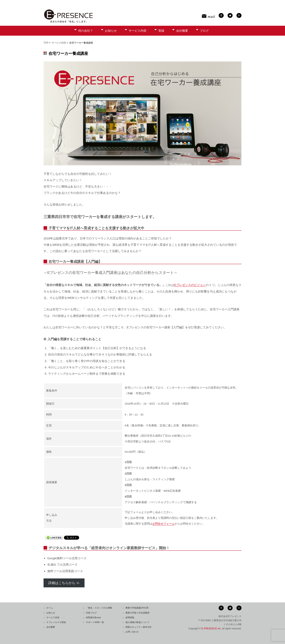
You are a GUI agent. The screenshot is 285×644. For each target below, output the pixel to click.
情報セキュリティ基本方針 (139, 627)
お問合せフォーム (163, 524)
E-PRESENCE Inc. (211, 629)
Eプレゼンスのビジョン (190, 285)
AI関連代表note (93, 617)
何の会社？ (86, 31)
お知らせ (111, 31)
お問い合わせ (132, 632)
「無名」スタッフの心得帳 (99, 608)
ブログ (204, 31)
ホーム (50, 608)
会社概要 (182, 31)
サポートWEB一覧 (95, 622)
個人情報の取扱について (137, 622)
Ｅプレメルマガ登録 (56, 622)
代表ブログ (91, 613)
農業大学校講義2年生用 (137, 608)
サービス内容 (138, 31)
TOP (46, 43)
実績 (161, 31)
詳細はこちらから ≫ (64, 583)
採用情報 (130, 617)
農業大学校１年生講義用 (137, 613)
